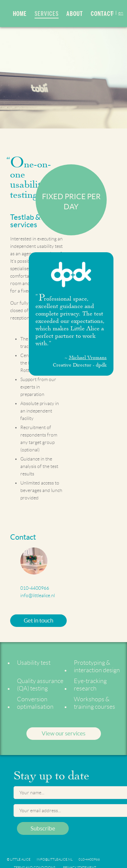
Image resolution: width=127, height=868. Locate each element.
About (75, 14)
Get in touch (38, 620)
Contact (102, 14)
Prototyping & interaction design (97, 666)
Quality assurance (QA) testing (40, 685)
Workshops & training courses (94, 703)
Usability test (34, 663)
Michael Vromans (88, 358)
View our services (63, 733)
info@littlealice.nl (38, 595)
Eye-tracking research (90, 685)
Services (47, 14)
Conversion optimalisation (35, 703)
